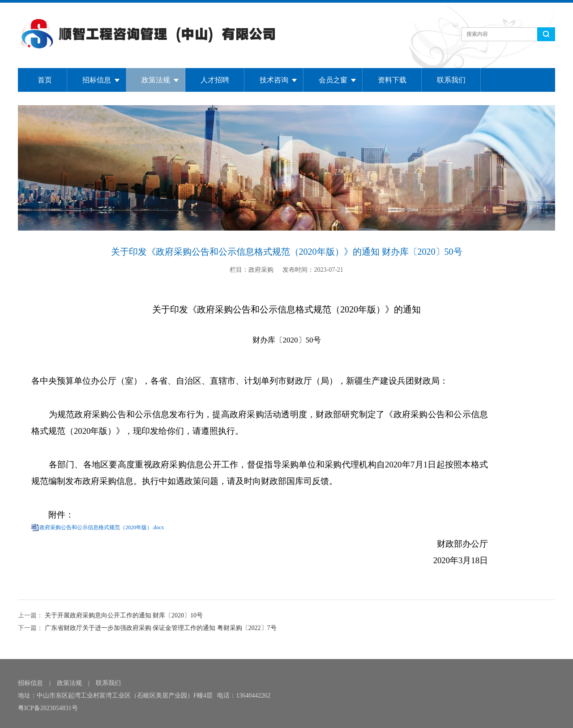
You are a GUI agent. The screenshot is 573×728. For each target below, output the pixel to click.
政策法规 (156, 80)
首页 (45, 80)
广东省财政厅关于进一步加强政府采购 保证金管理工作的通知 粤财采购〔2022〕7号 (160, 628)
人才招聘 (215, 80)
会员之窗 (333, 80)
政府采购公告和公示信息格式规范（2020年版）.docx (102, 527)
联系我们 (451, 80)
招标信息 (97, 80)
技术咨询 (274, 80)
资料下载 (392, 80)
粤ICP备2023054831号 (48, 708)
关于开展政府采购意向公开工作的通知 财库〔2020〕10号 (123, 615)
